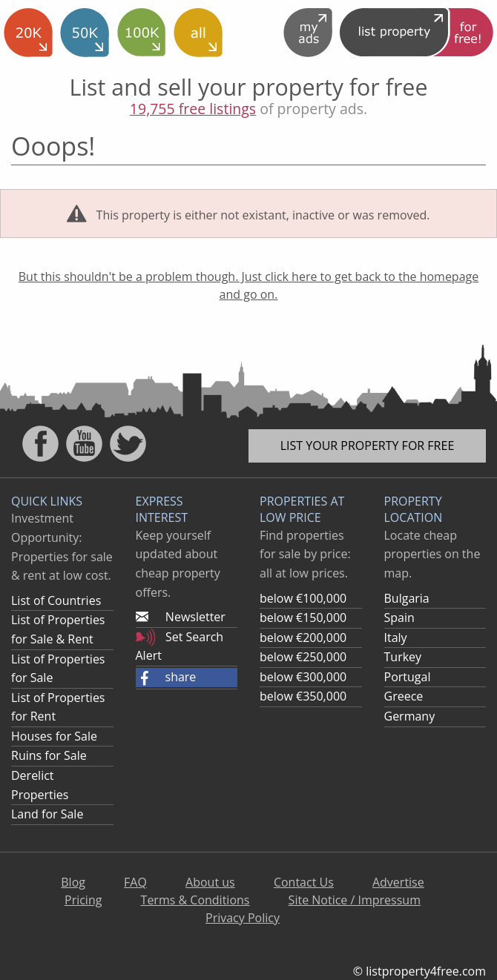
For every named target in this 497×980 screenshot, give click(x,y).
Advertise (398, 882)
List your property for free (368, 446)
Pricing (83, 900)
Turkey (403, 657)
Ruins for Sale (49, 755)
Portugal (408, 677)
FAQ (135, 882)
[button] (187, 678)
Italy (396, 638)
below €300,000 (303, 677)
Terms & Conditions (195, 900)
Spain (399, 618)
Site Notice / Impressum (355, 900)
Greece (404, 696)
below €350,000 (303, 696)
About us (210, 882)
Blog (73, 882)
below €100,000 (303, 598)
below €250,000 (303, 657)
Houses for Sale (54, 736)
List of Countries (56, 600)
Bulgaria (407, 598)
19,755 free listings (193, 109)
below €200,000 (303, 638)
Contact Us (304, 882)
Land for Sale (47, 814)
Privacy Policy (243, 918)
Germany (410, 716)
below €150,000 (303, 618)
